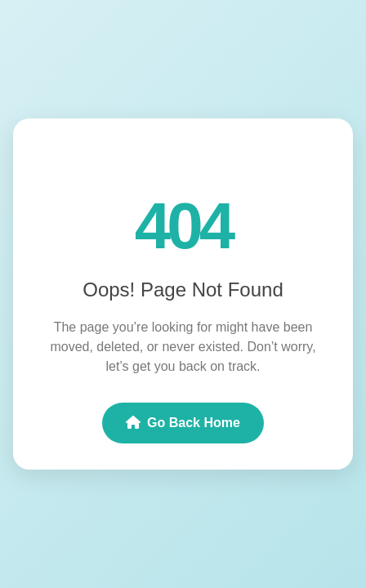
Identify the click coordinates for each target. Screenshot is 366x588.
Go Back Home (183, 423)
